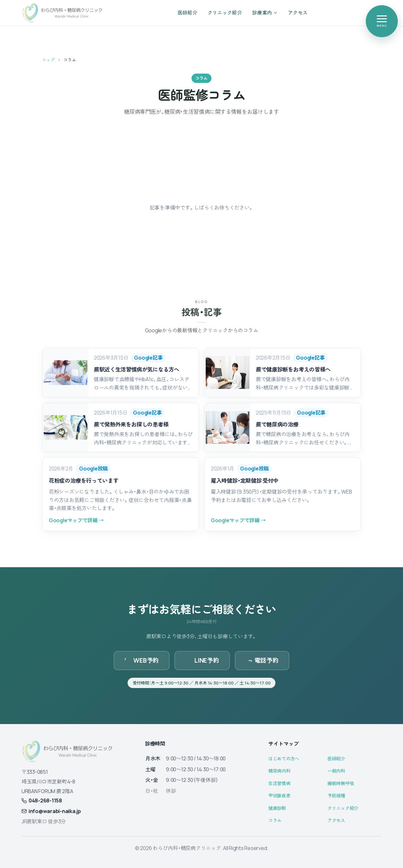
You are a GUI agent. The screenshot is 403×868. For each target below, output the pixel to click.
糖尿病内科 (279, 771)
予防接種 (336, 796)
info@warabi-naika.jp (51, 811)
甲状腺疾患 (279, 796)
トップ (48, 60)
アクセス (336, 820)
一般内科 (336, 771)
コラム (275, 820)
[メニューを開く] (382, 21)
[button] (121, 373)
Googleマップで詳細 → (76, 520)
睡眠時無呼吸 (341, 783)
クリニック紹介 (343, 808)
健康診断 (277, 808)
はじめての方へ (284, 759)
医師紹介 (336, 759)
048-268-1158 (42, 801)
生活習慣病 (279, 783)
